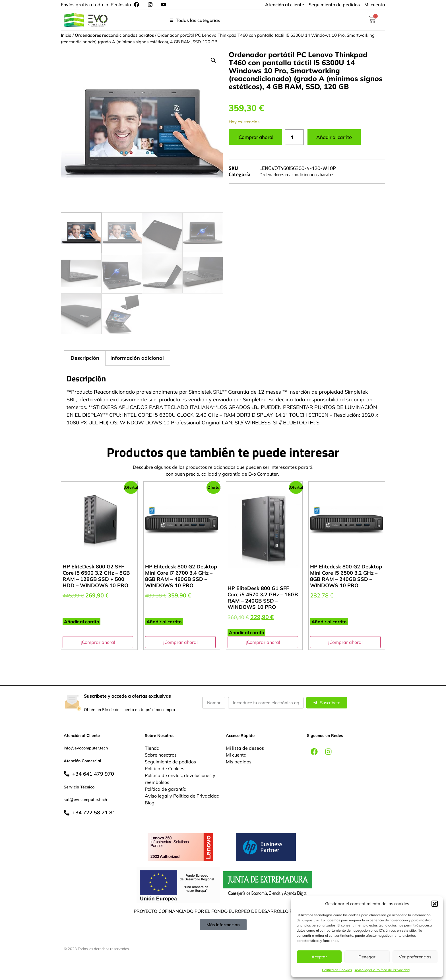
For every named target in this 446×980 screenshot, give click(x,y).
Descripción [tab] (85, 358)
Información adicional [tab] (137, 358)
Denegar (367, 957)
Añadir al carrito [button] (81, 622)
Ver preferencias (415, 957)
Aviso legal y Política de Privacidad (382, 970)
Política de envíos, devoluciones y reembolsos (180, 779)
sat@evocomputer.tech (85, 800)
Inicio (66, 35)
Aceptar (319, 957)
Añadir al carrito (334, 137)
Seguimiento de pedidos (170, 762)
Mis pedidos (239, 762)
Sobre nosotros (161, 755)
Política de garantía (166, 789)
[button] (435, 904)
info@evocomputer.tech (86, 748)
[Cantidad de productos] (294, 137)
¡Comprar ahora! (255, 137)
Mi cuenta (236, 755)
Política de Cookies (337, 970)
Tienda (152, 748)
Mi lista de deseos (245, 748)
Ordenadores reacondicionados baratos (114, 35)
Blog (150, 803)
